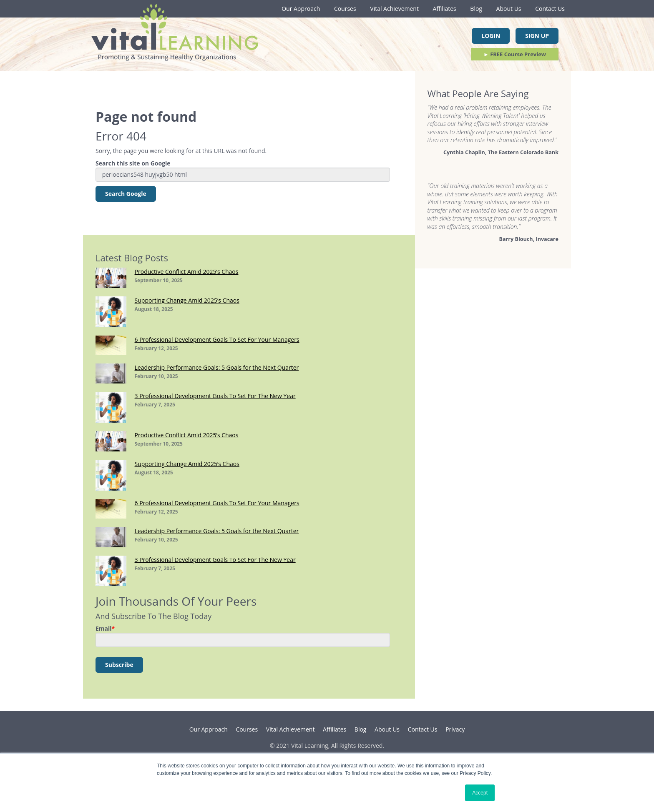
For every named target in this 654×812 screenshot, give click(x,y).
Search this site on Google (133, 163)
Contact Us (550, 9)
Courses (345, 9)
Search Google (126, 194)
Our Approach (301, 9)
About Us (509, 9)
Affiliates (445, 9)
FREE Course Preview (515, 54)
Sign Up (537, 36)
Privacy (455, 729)
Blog (476, 9)
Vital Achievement (394, 9)
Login (491, 36)
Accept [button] (480, 793)
